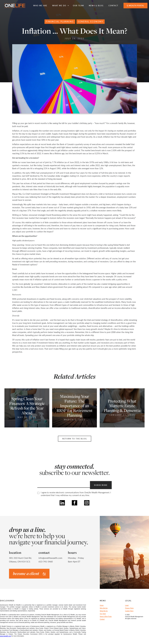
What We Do (104, 611)
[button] (60, 6)
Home (102, 605)
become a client (29, 575)
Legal (127, 605)
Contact (102, 619)
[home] (15, 6)
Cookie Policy (129, 611)
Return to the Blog (75, 439)
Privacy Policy (129, 608)
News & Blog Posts (106, 616)
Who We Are (104, 608)
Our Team (103, 614)
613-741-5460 (46, 563)
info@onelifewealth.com (50, 559)
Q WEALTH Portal (135, 6)
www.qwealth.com (6, 636)
